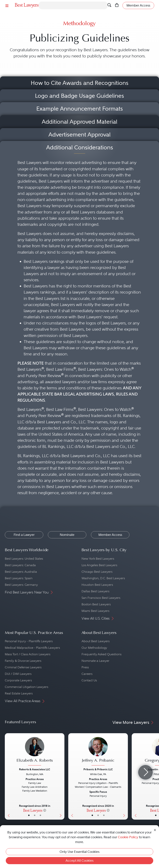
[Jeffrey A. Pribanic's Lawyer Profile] (98, 752)
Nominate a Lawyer (95, 661)
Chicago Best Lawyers (97, 572)
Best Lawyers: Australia (21, 572)
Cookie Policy (128, 837)
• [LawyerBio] (35, 815)
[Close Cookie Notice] (155, 830)
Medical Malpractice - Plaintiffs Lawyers (32, 648)
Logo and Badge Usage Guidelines (79, 96)
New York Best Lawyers (98, 559)
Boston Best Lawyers (96, 604)
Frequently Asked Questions (102, 654)
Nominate (67, 535)
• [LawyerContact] (40, 815)
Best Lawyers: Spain (19, 578)
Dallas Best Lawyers (95, 591)
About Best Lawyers (96, 641)
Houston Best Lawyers (97, 585)
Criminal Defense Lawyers (23, 667)
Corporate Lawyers (18, 680)
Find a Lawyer (24, 535)
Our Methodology (94, 648)
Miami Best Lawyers (95, 611)
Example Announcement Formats (80, 109)
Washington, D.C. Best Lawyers (103, 578)
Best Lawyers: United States (24, 559)
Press (85, 667)
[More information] (45, 810)
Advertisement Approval (79, 134)
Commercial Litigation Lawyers (27, 687)
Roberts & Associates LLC (35, 769)
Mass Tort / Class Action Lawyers (28, 654)
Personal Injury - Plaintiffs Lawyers (29, 641)
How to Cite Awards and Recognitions (80, 83)
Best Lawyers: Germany (21, 585)
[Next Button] (61, 776)
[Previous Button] (8, 776)
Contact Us (89, 680)
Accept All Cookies (79, 861)
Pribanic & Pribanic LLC (98, 769)
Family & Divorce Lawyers (23, 661)
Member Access (110, 535)
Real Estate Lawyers (19, 693)
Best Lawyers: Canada (20, 565)
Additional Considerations (80, 147)
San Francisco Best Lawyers (101, 598)
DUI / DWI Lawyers (18, 674)
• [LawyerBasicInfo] (29, 815)
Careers (87, 674)
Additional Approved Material (79, 122)
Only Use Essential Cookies (79, 852)
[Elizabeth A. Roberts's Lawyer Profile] (35, 752)
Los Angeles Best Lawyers (99, 565)
